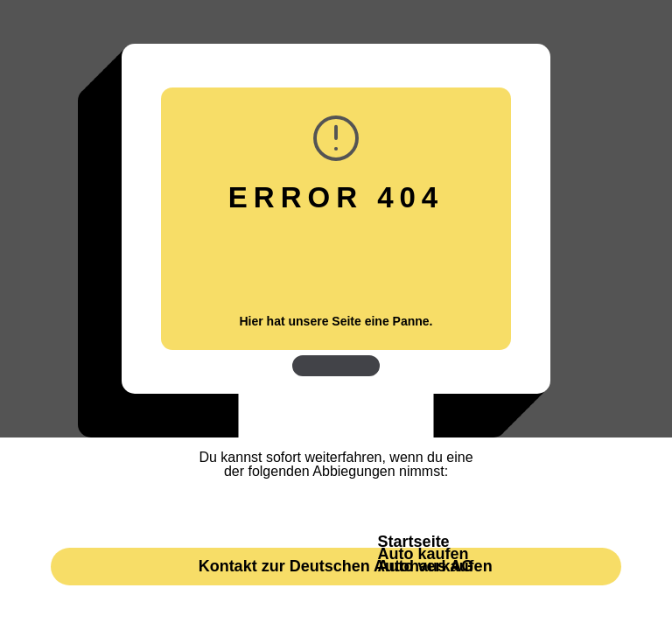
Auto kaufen (423, 554)
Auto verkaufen (435, 566)
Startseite (414, 542)
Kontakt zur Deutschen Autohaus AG (336, 566)
